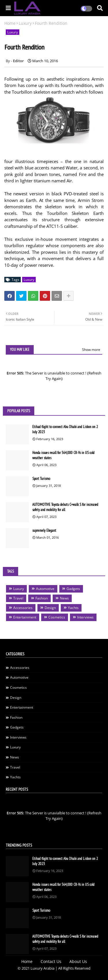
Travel (18, 598)
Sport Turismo (41, 479)
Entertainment (25, 617)
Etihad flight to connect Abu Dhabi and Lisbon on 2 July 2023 (65, 429)
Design (50, 608)
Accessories (23, 608)
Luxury (25, 23)
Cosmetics (57, 617)
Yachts (73, 608)
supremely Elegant (44, 530)
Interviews (85, 617)
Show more (91, 350)
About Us (78, 961)
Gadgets (73, 589)
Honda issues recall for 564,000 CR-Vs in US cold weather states (63, 455)
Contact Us (51, 961)
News (64, 598)
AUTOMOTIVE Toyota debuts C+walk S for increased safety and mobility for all (65, 507)
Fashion (42, 598)
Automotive (45, 589)
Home (10, 23)
